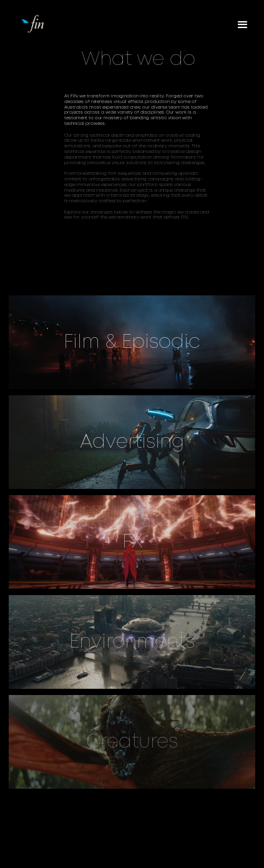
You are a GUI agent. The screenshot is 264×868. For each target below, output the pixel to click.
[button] (243, 25)
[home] (55, 22)
